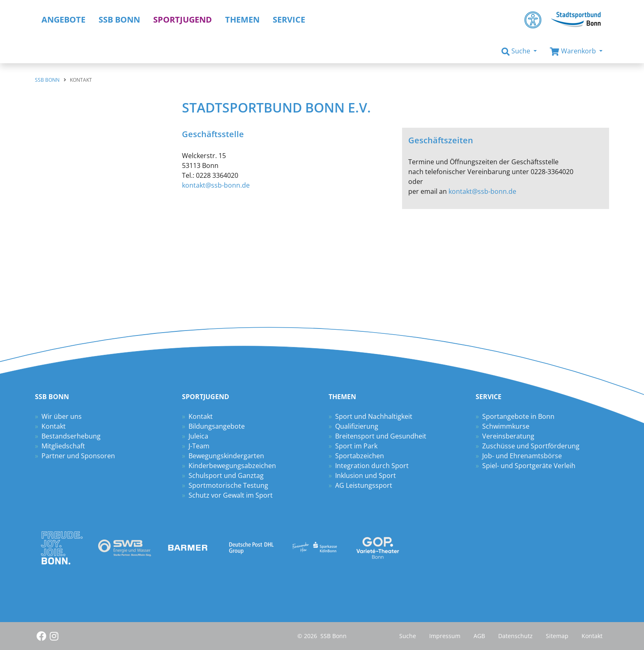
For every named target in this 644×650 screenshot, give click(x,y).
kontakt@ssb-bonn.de (216, 185)
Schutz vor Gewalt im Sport (231, 495)
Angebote (63, 20)
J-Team (199, 446)
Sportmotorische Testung (228, 485)
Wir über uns (62, 416)
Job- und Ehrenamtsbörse (522, 456)
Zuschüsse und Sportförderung (531, 446)
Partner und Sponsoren (78, 456)
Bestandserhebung (71, 436)
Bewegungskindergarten (226, 456)
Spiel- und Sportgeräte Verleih (529, 466)
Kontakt (54, 426)
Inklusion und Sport (366, 475)
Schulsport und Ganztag (226, 475)
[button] (519, 51)
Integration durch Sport (372, 466)
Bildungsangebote (217, 426)
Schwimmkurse (506, 426)
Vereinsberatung (508, 436)
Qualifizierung (357, 426)
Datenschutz (515, 636)
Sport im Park (356, 446)
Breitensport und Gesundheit (381, 436)
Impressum (445, 636)
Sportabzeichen (360, 456)
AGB (479, 636)
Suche (408, 636)
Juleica (198, 436)
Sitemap (557, 636)
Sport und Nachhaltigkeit (374, 416)
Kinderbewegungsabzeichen (232, 466)
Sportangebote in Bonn (518, 416)
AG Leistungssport (364, 485)
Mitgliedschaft (63, 446)
